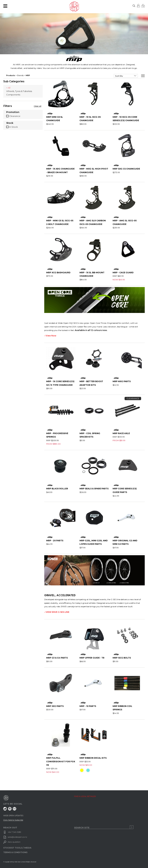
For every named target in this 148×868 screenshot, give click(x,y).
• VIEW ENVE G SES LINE (57, 612)
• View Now (50, 336)
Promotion (13, 112)
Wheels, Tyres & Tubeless (19, 91)
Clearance (15, 116)
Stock (10, 123)
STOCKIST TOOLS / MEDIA (17, 848)
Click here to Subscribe (13, 820)
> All (8, 88)
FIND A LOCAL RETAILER (85, 796)
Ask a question (14, 842)
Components (13, 95)
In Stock (13, 127)
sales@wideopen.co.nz (17, 837)
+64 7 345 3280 (14, 832)
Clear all (38, 106)
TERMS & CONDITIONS (15, 852)
